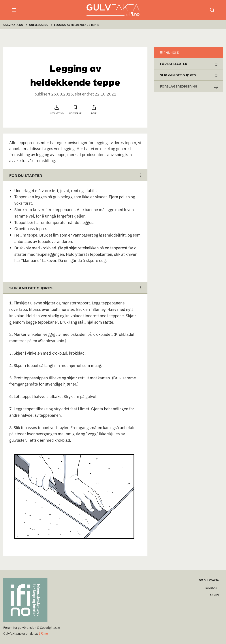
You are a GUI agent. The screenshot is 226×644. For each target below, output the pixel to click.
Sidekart (212, 588)
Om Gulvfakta (209, 580)
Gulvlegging (39, 25)
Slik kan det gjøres (178, 75)
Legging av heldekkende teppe (76, 25)
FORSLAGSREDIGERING (179, 86)
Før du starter (174, 64)
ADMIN (214, 595)
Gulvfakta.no (13, 25)
